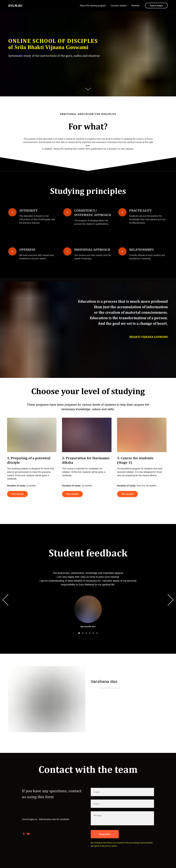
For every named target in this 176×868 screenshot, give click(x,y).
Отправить (105, 834)
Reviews (135, 6)
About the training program (93, 6)
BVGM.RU (15, 6)
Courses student (119, 6)
